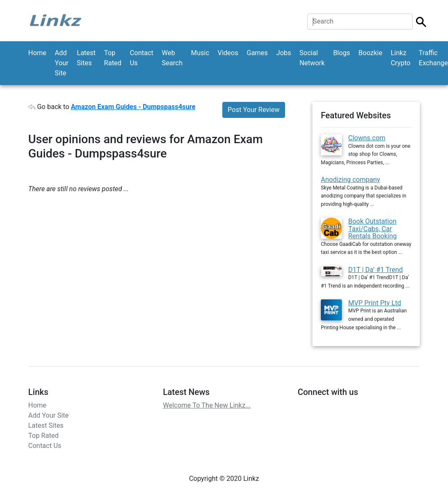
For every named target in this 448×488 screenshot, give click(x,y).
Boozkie (370, 53)
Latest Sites (87, 58)
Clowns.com (367, 138)
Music (200, 53)
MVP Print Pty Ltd (375, 303)
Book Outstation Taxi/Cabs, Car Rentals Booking (372, 229)
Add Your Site (61, 63)
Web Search (172, 58)
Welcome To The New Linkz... (207, 405)
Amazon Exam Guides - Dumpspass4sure (133, 107)
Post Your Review (254, 110)
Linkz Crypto (401, 58)
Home (37, 53)
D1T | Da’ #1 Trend (376, 270)
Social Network (312, 58)
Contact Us (141, 58)
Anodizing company (351, 180)
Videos (228, 53)
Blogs (341, 53)
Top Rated (113, 58)
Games (257, 53)
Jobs (284, 53)
